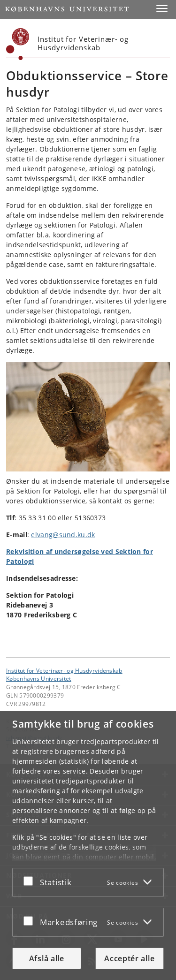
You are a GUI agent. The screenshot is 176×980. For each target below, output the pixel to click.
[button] (162, 8)
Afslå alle (47, 958)
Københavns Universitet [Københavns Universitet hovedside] (39, 678)
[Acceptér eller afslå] (31, 881)
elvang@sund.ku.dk (63, 535)
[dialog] (88, 846)
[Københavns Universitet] (18, 44)
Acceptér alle (129, 958)
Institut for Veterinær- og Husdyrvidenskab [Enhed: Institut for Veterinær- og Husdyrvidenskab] (64, 670)
